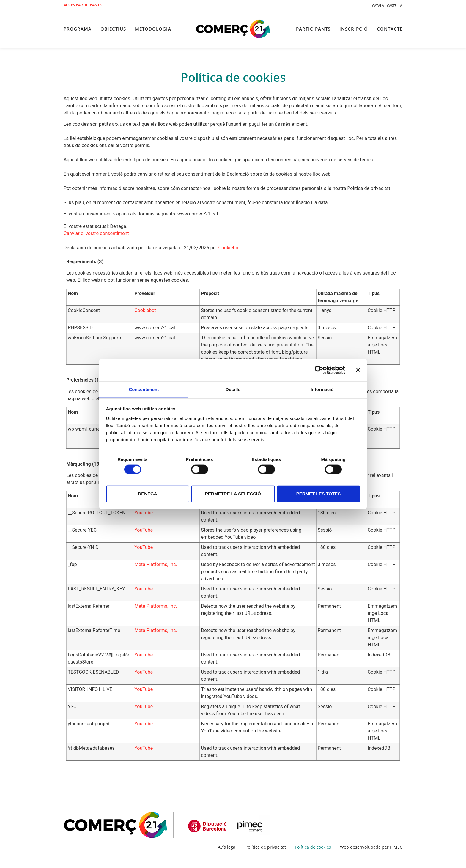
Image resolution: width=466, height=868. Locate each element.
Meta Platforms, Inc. (156, 564)
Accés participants (83, 5)
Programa (78, 29)
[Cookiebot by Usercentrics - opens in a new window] (319, 370)
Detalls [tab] (233, 389)
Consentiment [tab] (144, 389)
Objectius (113, 29)
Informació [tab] (322, 389)
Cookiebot (229, 248)
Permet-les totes (319, 494)
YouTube (144, 513)
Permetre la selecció (233, 494)
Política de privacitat (266, 847)
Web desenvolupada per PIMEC (371, 847)
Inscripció (354, 29)
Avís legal (227, 847)
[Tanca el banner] (358, 370)
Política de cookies (313, 847)
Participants (313, 29)
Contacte (390, 29)
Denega (147, 494)
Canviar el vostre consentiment (96, 233)
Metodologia (153, 29)
